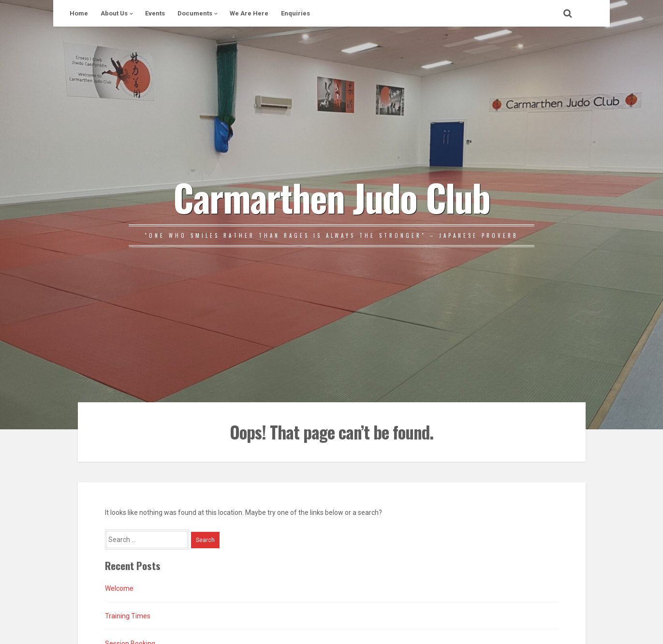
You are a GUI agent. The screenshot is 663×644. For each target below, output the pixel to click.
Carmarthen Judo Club (331, 197)
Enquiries (295, 13)
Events (155, 13)
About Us (114, 13)
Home (79, 13)
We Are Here (249, 13)
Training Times (128, 616)
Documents (195, 13)
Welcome (119, 588)
